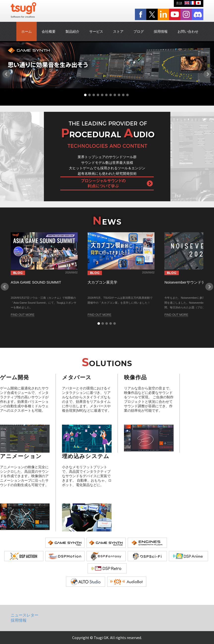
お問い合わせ (188, 31)
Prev (6, 74)
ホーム (27, 31)
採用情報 (161, 31)
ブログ (139, 31)
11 (127, 95)
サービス (96, 31)
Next (208, 74)
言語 (179, 3)
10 (123, 95)
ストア (118, 31)
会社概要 (49, 31)
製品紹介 (72, 31)
